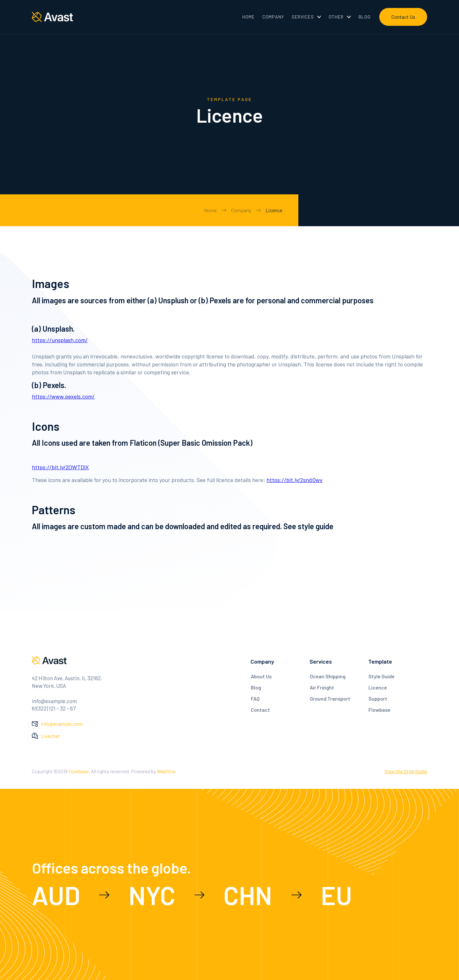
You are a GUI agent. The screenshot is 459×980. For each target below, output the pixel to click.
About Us (261, 676)
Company (241, 210)
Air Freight (322, 687)
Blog (256, 687)
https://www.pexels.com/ (63, 396)
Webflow (166, 771)
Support (378, 699)
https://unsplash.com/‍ (60, 340)
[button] (306, 17)
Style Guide (382, 676)
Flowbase (379, 710)
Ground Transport (330, 699)
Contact (260, 710)
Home (210, 210)
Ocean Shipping (328, 676)
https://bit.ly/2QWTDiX (60, 467)
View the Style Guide (406, 771)
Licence (274, 210)
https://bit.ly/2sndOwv (295, 480)
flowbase (79, 771)
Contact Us (403, 17)
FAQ (255, 699)
